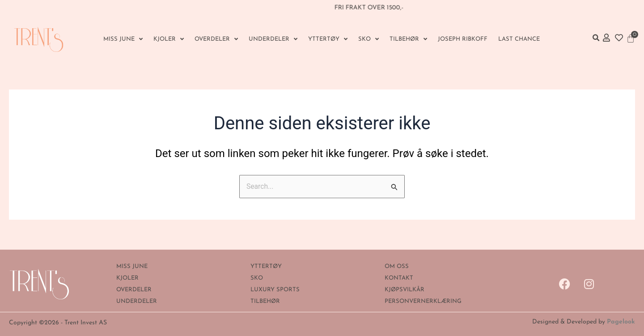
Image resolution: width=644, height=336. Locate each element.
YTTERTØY (328, 39)
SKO (369, 39)
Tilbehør (408, 39)
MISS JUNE (123, 39)
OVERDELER (216, 39)
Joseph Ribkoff (463, 39)
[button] (596, 38)
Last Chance (519, 39)
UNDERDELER (273, 39)
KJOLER (169, 39)
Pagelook (621, 322)
